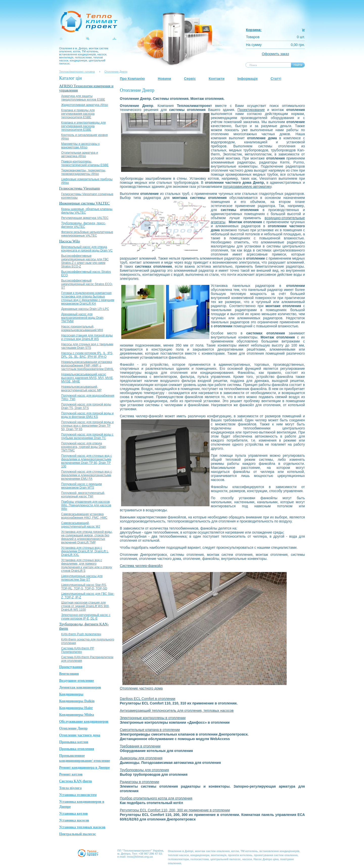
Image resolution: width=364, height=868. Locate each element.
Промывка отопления (77, 749)
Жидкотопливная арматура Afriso (85, 105)
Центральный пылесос (78, 834)
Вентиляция (69, 674)
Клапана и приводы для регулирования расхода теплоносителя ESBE (78, 114)
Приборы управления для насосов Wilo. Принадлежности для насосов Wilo (86, 505)
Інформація (247, 79)
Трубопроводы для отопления (144, 770)
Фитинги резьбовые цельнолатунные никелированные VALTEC (87, 234)
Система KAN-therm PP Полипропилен (78, 650)
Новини (164, 79)
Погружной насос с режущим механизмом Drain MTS (82, 486)
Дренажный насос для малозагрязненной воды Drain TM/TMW (82, 318)
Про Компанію (132, 79)
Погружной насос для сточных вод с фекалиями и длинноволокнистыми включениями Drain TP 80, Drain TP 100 (87, 461)
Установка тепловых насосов (82, 827)
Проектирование (251, 110)
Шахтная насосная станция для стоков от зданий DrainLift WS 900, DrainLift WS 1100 (85, 606)
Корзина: (254, 30)
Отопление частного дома (80, 735)
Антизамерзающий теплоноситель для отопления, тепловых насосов (177, 711)
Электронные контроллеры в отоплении (153, 718)
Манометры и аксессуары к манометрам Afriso (80, 146)
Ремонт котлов (71, 774)
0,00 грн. (298, 45)
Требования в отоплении (140, 746)
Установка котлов (73, 814)
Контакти (217, 79)
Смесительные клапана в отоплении (150, 730)
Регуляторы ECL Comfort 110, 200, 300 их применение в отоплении (175, 810)
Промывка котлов (74, 742)
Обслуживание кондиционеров (84, 722)
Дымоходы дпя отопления (141, 758)
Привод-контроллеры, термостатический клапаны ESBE (85, 163)
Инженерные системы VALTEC (84, 203)
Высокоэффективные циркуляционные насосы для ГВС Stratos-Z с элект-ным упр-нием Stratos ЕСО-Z (85, 261)
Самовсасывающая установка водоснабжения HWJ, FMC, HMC (84, 516)
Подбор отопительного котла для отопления (156, 798)
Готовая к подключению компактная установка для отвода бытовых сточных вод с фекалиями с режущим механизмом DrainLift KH (88, 298)
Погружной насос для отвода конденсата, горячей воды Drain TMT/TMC (84, 447)
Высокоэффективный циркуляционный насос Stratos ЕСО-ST (87, 284)
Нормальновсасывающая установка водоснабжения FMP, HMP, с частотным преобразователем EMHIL (87, 366)
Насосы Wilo (70, 241)
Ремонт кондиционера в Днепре (84, 768)
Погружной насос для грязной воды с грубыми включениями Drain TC (87, 436)
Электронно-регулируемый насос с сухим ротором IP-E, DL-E (86, 617)
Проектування (71, 667)
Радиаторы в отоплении (140, 782)
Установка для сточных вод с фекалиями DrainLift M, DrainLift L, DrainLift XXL (85, 551)
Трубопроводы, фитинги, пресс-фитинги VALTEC (84, 225)
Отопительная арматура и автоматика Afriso (79, 154)
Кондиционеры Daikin (77, 701)
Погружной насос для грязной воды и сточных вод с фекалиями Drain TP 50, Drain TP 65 (87, 426)
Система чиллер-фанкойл (141, 566)
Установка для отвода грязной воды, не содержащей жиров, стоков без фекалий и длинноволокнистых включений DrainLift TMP (87, 537)
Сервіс (190, 79)
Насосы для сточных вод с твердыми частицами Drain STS (87, 346)
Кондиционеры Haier (76, 708)
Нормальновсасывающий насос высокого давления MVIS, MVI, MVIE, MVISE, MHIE (87, 378)
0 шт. (301, 37)
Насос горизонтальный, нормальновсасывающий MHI (82, 328)
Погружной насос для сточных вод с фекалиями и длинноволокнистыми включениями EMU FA (87, 475)
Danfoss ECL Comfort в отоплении (147, 699)
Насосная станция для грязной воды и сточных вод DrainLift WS (87, 337)
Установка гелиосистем (78, 795)
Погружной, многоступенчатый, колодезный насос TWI (83, 495)
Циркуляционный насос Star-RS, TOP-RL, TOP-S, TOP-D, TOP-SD (84, 587)
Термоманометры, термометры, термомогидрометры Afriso (84, 172)
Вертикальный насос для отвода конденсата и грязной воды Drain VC (87, 249)
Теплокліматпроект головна (77, 72)
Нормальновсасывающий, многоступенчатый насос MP (81, 389)
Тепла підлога (70, 788)
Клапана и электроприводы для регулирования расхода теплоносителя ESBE (83, 126)
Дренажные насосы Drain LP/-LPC (85, 309)
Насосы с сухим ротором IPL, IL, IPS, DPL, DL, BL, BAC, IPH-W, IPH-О (87, 355)
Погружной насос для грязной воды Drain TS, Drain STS (86, 406)
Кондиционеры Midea (76, 715)
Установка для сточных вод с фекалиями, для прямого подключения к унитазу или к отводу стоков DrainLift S (87, 565)
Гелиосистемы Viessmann (79, 188)
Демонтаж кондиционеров (80, 687)
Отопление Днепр (116, 72)
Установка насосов (74, 820)
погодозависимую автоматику (247, 187)
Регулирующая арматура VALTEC (85, 218)
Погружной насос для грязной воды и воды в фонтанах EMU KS (87, 415)
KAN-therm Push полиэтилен (81, 634)
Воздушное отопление (76, 681)
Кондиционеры (71, 694)
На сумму (254, 45)
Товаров (253, 37)
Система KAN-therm (76, 781)
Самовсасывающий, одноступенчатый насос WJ (81, 525)
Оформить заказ (276, 54)
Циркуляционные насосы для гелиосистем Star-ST (82, 578)
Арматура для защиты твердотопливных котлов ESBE (83, 98)
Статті (276, 79)
